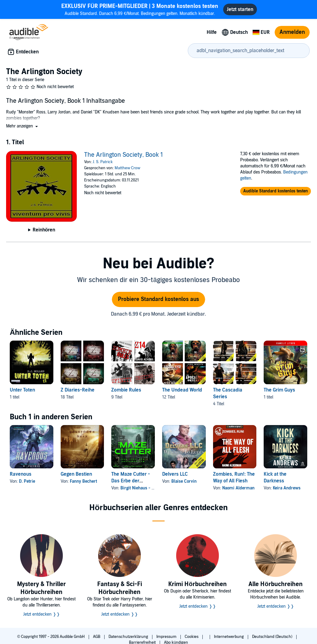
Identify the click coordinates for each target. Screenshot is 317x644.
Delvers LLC (175, 474)
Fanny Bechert (83, 481)
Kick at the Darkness (275, 478)
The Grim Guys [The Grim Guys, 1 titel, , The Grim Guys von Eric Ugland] (279, 390)
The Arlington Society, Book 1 (123, 155)
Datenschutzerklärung (129, 637)
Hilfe (212, 32)
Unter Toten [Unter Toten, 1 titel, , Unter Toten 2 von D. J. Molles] (22, 390)
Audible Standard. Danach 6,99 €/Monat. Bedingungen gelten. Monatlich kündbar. (140, 9)
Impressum (167, 637)
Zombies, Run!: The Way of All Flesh (234, 478)
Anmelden (292, 32)
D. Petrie (27, 481)
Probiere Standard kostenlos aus (158, 299)
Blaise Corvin (184, 481)
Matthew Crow (127, 168)
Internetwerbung (229, 637)
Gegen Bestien (76, 474)
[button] (23, 126)
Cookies (192, 637)
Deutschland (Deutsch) (273, 637)
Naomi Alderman (238, 488)
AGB (97, 637)
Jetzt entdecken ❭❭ (42, 614)
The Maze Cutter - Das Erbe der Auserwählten (131, 481)
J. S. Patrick (103, 162)
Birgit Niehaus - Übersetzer (146, 488)
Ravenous (21, 474)
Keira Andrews (287, 488)
